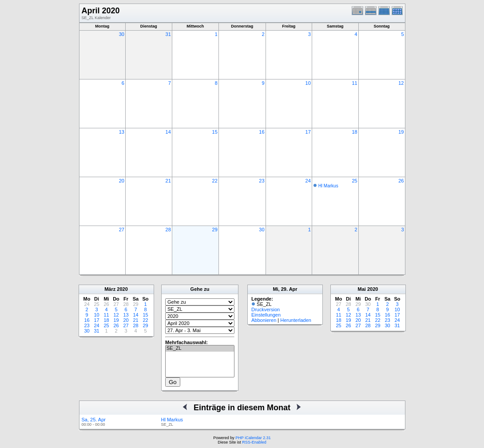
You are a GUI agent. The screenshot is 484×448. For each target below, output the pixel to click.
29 (215, 230)
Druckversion (266, 309)
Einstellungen (266, 315)
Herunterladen (296, 320)
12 (401, 83)
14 (168, 132)
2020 (122, 289)
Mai (362, 289)
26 (401, 181)
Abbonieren (264, 320)
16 (262, 132)
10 (308, 83)
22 (215, 181)
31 (168, 34)
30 (122, 34)
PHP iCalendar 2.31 (253, 438)
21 (168, 181)
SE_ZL (200, 349)
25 (354, 181)
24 (308, 181)
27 (122, 230)
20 (122, 181)
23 (262, 181)
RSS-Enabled (254, 442)
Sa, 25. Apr (94, 420)
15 (215, 132)
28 (168, 230)
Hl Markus (328, 186)
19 (401, 132)
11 (354, 83)
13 (122, 132)
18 (354, 132)
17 (308, 132)
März (110, 289)
